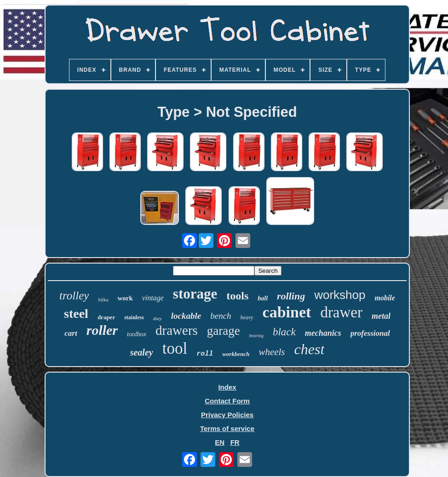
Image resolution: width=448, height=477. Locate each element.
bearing (256, 336)
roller (102, 330)
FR (235, 442)
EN (220, 442)
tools (237, 296)
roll (205, 354)
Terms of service (227, 428)
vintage (153, 298)
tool (175, 348)
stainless (134, 317)
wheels (272, 352)
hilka (103, 299)
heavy (247, 317)
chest (310, 349)
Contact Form (227, 401)
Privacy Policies (227, 415)
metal (381, 316)
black (284, 332)
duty (158, 318)
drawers (177, 330)
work (125, 298)
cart (71, 333)
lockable (186, 316)
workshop (340, 295)
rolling (291, 296)
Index (227, 387)
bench (221, 316)
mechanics (323, 333)
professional (370, 333)
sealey (142, 352)
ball (263, 298)
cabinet (287, 312)
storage (195, 294)
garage (224, 331)
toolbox (137, 334)
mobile (385, 298)
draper (106, 317)
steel (76, 313)
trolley (74, 296)
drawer (341, 312)
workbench (236, 354)
